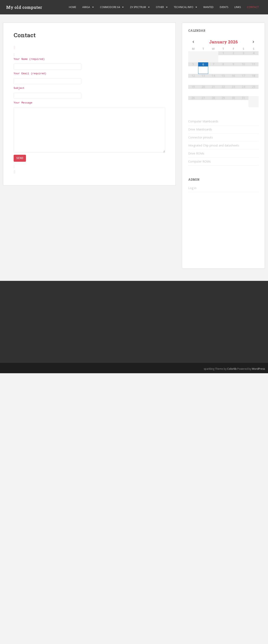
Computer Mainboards (203, 121)
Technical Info (184, 7)
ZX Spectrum (138, 7)
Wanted (208, 7)
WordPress (258, 369)
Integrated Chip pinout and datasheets (214, 145)
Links (238, 7)
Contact (253, 7)
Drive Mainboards (200, 129)
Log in (192, 188)
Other (160, 7)
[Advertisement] (80, 318)
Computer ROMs (199, 161)
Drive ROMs (196, 153)
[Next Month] (253, 42)
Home (72, 7)
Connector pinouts (201, 137)
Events (224, 7)
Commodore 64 (110, 7)
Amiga (86, 7)
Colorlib (232, 369)
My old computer (24, 7)
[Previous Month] (193, 42)
